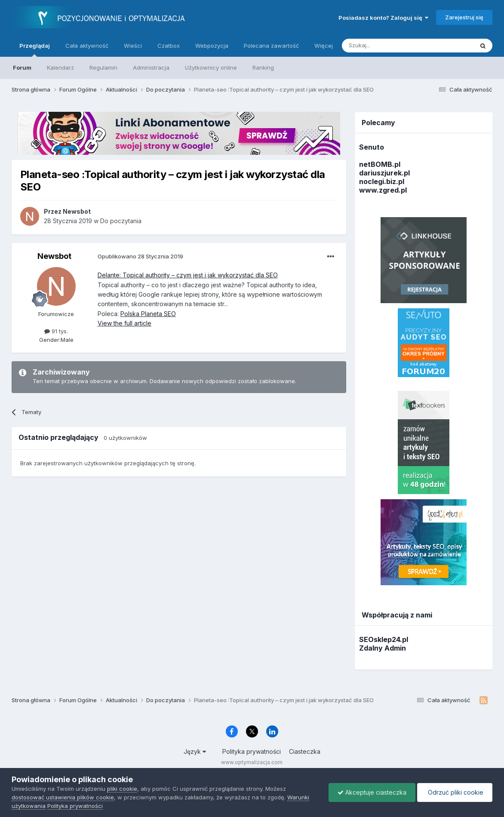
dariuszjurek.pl (384, 173)
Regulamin (103, 68)
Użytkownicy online (211, 68)
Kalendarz (60, 68)
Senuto (372, 147)
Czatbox (169, 46)
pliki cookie (122, 789)
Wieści (133, 46)
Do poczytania (121, 221)
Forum (22, 68)
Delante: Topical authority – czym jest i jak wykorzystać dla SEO (188, 275)
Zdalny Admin (383, 648)
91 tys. (56, 331)
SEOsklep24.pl (384, 639)
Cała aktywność (87, 46)
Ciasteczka (305, 751)
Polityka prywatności (252, 751)
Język (195, 751)
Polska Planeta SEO (148, 314)
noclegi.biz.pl (382, 181)
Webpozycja (212, 46)
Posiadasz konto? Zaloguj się (383, 18)
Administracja (151, 68)
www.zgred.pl (383, 190)
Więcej (324, 46)
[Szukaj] (386, 46)
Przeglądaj (35, 49)
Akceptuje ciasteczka (372, 792)
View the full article (124, 323)
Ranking (263, 68)
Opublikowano (140, 256)
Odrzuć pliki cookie (455, 792)
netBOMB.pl (380, 164)
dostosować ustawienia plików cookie (63, 797)
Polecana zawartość (271, 46)
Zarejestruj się (464, 17)
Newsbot (54, 256)
